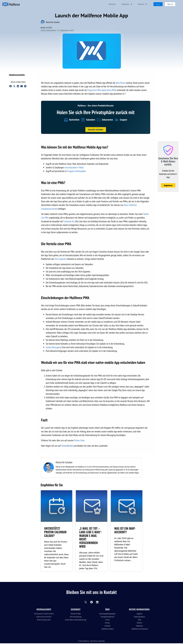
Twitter (64, 446)
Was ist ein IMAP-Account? (125, 530)
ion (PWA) (112, 90)
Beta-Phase (121, 83)
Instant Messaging (53, 347)
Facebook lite (69, 221)
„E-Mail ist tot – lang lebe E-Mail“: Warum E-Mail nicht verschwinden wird (90, 537)
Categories (127, 4)
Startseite (112, 4)
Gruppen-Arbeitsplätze (77, 171)
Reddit (70, 446)
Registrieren (168, 185)
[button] (30, 75)
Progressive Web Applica (97, 90)
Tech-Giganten (61, 259)
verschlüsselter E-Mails (74, 167)
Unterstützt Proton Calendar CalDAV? (55, 532)
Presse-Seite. (80, 440)
